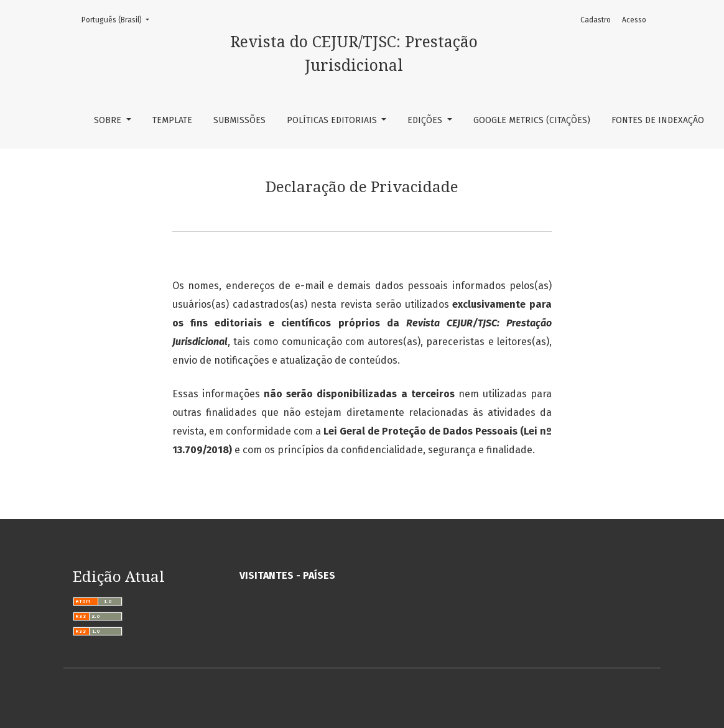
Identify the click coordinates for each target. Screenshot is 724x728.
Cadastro (596, 20)
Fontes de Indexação (658, 120)
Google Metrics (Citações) (532, 120)
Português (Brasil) (119, 19)
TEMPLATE (172, 120)
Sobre (109, 120)
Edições (426, 120)
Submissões (239, 120)
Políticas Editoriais (333, 120)
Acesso (634, 20)
